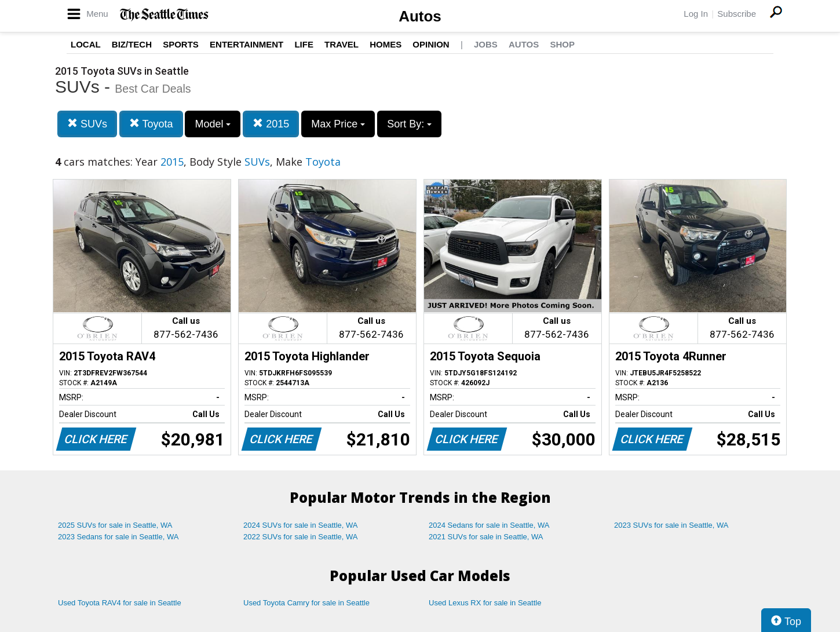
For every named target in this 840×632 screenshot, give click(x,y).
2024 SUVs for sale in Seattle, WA (301, 525)
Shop (562, 44)
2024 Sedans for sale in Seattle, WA (489, 525)
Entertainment (246, 44)
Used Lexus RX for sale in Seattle (485, 603)
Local (86, 44)
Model (213, 124)
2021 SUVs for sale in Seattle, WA (486, 537)
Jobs (486, 44)
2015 (271, 124)
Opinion (431, 44)
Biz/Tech (132, 44)
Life (304, 44)
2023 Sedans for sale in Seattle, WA (118, 537)
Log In (696, 14)
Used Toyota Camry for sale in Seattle (306, 603)
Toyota (151, 124)
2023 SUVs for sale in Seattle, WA (671, 525)
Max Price (338, 124)
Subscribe (737, 14)
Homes (386, 44)
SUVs (87, 124)
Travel (342, 44)
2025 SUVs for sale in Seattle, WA (115, 525)
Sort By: (409, 124)
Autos (420, 16)
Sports (181, 44)
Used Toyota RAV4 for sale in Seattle (120, 603)
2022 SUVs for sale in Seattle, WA (301, 537)
